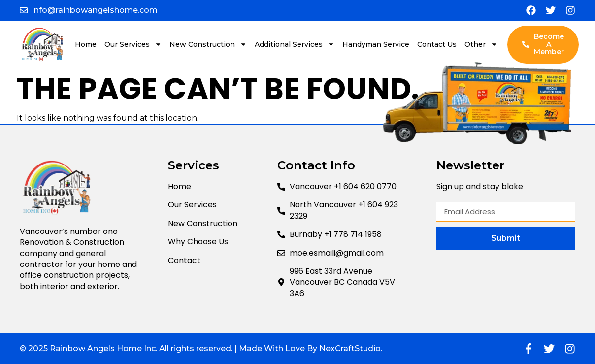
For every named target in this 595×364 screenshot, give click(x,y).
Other (481, 44)
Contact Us (437, 44)
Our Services (133, 44)
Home (86, 44)
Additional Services (295, 44)
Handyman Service (376, 44)
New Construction (208, 44)
